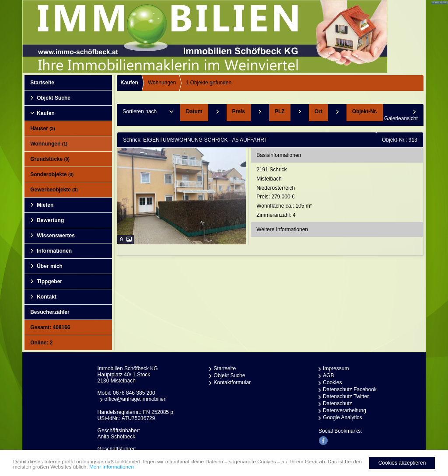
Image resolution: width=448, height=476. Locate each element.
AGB (328, 375)
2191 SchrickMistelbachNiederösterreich (339, 193)
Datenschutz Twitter (346, 396)
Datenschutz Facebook (350, 389)
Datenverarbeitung (345, 410)
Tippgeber (49, 281)
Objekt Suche (54, 98)
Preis (239, 111)
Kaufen (46, 113)
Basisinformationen (279, 155)
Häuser (42, 129)
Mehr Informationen (124, 469)
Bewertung (50, 220)
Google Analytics (342, 417)
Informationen (54, 251)
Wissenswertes (56, 236)
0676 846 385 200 (134, 393)
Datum (194, 111)
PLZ (280, 111)
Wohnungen (49, 144)
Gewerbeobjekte (54, 190)
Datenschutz (338, 403)
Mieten (45, 205)
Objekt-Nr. (365, 111)
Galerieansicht (401, 118)
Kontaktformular (232, 382)
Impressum (336, 368)
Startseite (42, 83)
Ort (318, 111)
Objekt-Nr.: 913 (400, 140)
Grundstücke (50, 159)
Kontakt (47, 297)
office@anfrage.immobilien (136, 399)
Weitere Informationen (282, 229)
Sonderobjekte (52, 174)
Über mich (50, 266)
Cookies (332, 382)
